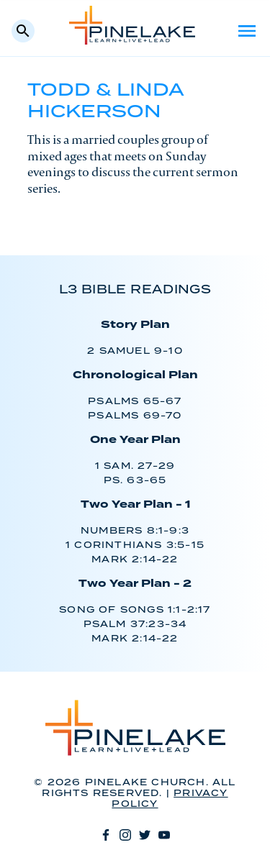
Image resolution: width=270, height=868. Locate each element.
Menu (247, 31)
